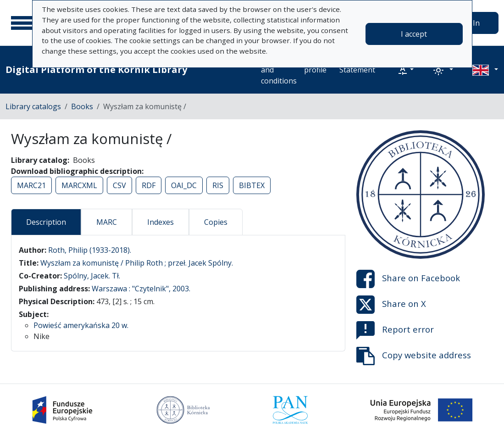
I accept (414, 34)
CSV (119, 185)
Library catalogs (33, 106)
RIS (218, 185)
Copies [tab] (216, 222)
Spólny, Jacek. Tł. (92, 276)
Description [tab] (46, 222)
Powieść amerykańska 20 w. (81, 325)
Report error (395, 330)
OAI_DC (184, 185)
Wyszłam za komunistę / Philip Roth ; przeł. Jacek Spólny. (137, 263)
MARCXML (79, 185)
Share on (408, 279)
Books (82, 106)
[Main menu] (22, 23)
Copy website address (414, 356)
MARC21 (31, 185)
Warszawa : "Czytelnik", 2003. (141, 289)
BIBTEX (252, 185)
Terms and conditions (279, 70)
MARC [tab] (107, 222)
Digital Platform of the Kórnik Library (96, 70)
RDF (149, 185)
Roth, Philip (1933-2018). (90, 250)
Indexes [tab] (161, 222)
